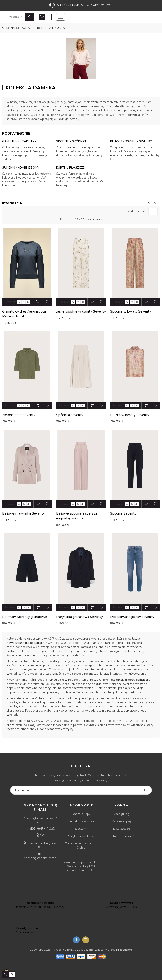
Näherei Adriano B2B (81, 870)
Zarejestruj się (122, 821)
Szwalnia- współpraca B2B (81, 862)
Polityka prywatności (81, 836)
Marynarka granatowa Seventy (79, 617)
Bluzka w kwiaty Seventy (130, 415)
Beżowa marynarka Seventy (23, 513)
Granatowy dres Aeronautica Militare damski (24, 314)
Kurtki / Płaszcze (70, 168)
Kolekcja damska (18, 639)
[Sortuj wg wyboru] (153, 212)
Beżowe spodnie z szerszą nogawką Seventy (77, 516)
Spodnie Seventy (123, 513)
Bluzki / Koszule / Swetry (131, 141)
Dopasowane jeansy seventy (132, 617)
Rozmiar (10, 302)
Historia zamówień (122, 836)
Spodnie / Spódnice (72, 141)
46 (83, 302)
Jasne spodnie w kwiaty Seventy (81, 311)
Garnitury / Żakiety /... (20, 141)
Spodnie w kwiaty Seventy (131, 311)
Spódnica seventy (70, 415)
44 (78, 302)
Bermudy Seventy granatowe (25, 617)
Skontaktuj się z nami (81, 821)
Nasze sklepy (81, 814)
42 (73, 302)
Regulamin (81, 829)
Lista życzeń (121, 829)
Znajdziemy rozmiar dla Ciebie (81, 846)
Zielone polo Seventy (19, 415)
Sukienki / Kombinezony (21, 168)
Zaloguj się (122, 814)
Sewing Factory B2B (81, 866)
